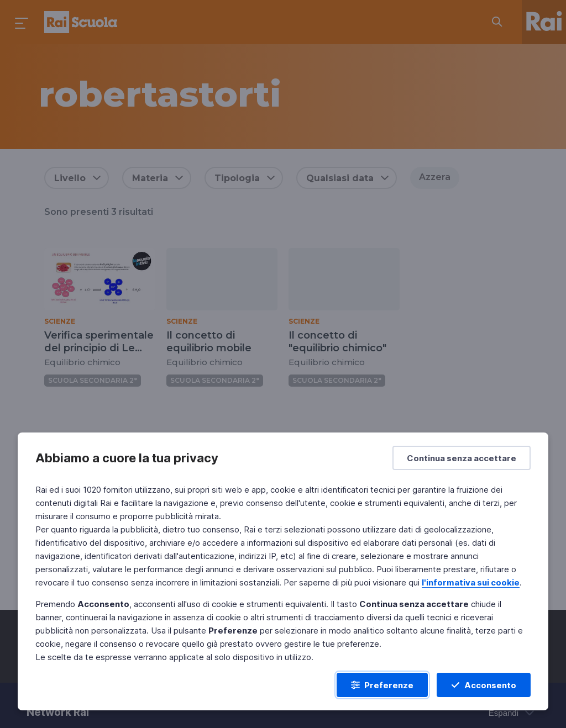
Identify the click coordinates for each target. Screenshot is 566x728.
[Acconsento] (484, 685)
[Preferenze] (382, 685)
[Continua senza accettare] (462, 458)
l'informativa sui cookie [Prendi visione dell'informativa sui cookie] (471, 582)
